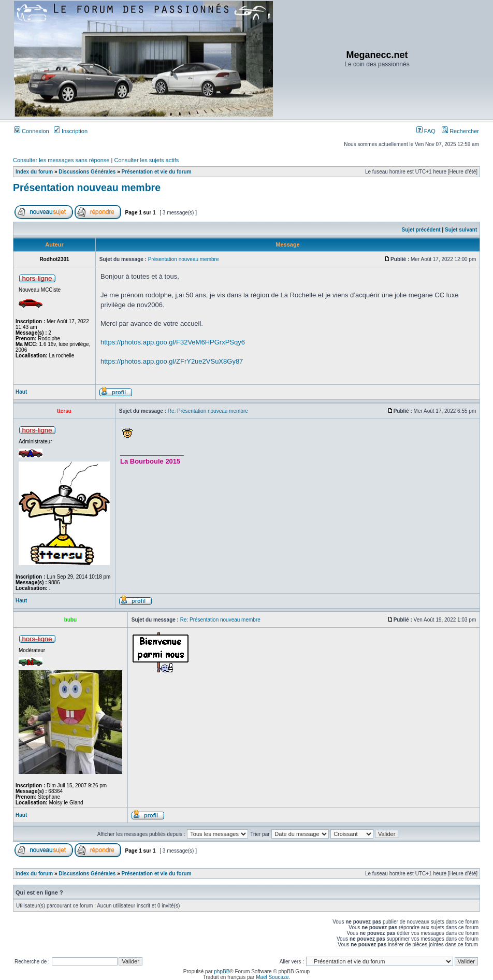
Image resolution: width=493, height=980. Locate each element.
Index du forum (34, 172)
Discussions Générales (87, 172)
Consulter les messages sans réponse (61, 160)
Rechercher (460, 131)
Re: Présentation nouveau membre (208, 411)
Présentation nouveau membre (87, 188)
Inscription (71, 131)
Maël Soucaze (272, 977)
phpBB (222, 971)
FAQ (426, 131)
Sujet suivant (461, 230)
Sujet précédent (421, 230)
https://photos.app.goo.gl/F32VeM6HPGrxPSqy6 (173, 342)
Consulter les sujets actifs (146, 160)
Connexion (32, 131)
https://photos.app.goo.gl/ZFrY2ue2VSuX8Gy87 (172, 361)
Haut (21, 392)
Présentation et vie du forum (157, 172)
